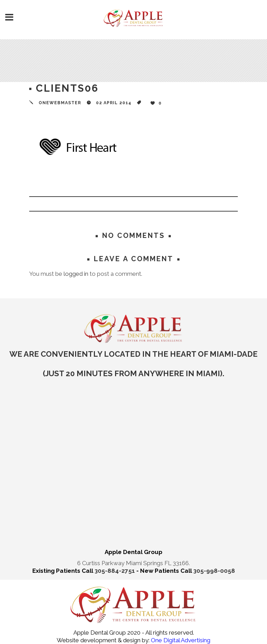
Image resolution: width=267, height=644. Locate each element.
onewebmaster (60, 103)
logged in (76, 274)
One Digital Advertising (180, 640)
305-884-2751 (115, 571)
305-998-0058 (214, 571)
